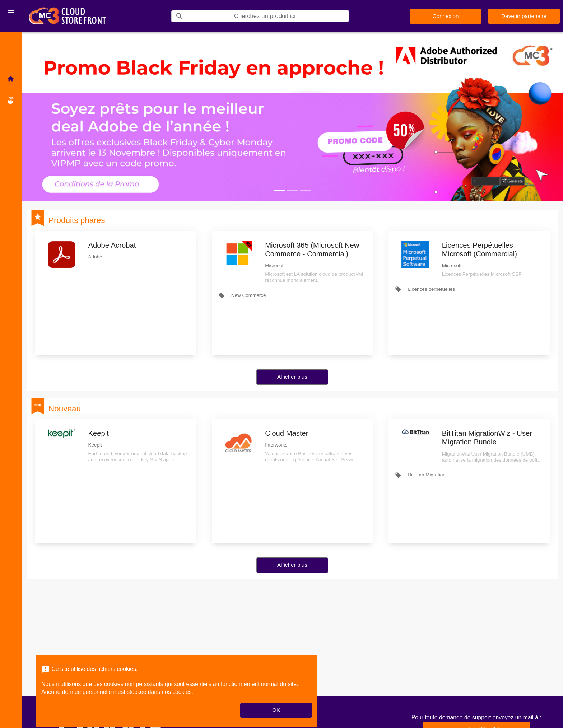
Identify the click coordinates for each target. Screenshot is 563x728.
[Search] (268, 16)
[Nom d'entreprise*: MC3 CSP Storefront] (68, 16)
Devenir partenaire (524, 16)
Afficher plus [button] (292, 377)
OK (276, 710)
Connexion (445, 16)
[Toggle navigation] (11, 11)
